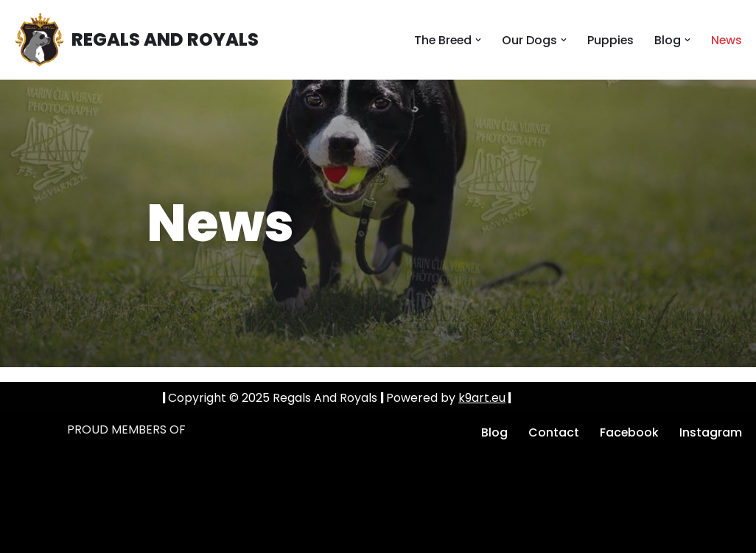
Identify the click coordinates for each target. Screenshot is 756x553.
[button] (477, 40)
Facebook (629, 432)
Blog (494, 432)
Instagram (711, 432)
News (726, 40)
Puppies (609, 40)
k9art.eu (482, 398)
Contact (553, 432)
